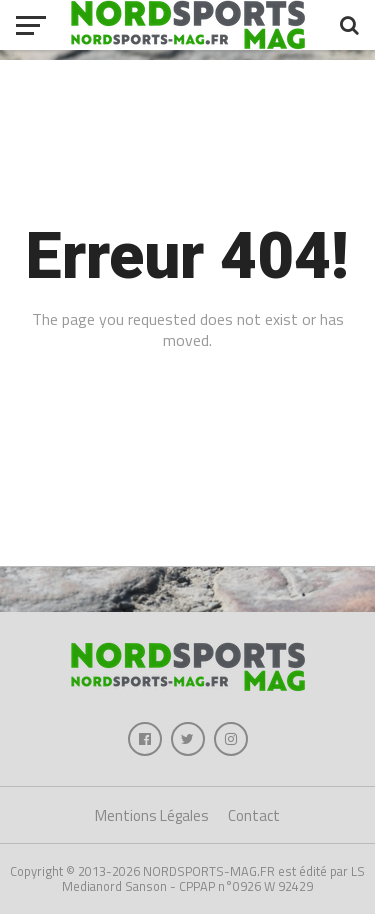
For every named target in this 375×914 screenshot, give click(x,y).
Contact (254, 815)
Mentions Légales (152, 815)
